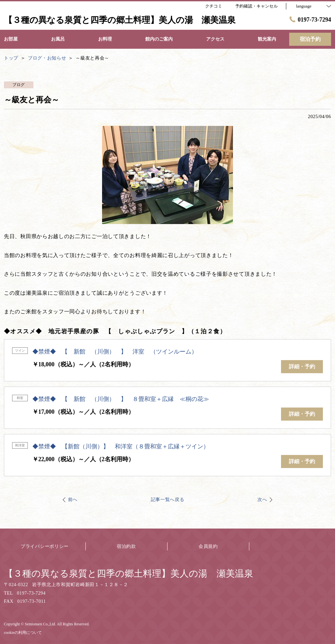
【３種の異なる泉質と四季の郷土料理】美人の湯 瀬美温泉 (129, 574)
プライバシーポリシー (45, 546)
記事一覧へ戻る (168, 500)
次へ (262, 500)
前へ (73, 500)
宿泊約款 (126, 546)
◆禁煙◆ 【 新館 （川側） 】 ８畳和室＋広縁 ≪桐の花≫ (121, 399)
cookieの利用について (23, 633)
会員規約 (208, 546)
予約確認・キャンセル (256, 6)
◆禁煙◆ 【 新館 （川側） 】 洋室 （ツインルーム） (115, 352)
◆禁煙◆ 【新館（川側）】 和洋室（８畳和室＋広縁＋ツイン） (121, 446)
